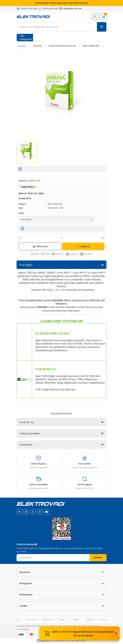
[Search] (62, 28)
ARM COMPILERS (55, 205)
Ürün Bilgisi (26, 266)
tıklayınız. (62, 304)
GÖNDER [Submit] (98, 558)
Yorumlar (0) (26, 423)
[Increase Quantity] (102, 239)
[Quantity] (62, 239)
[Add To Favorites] (35, 255)
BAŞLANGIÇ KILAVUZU (62, 414)
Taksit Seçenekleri (30, 434)
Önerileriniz (26, 446)
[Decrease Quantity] (21, 239)
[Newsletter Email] (62, 559)
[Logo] (33, 18)
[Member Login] (95, 18)
